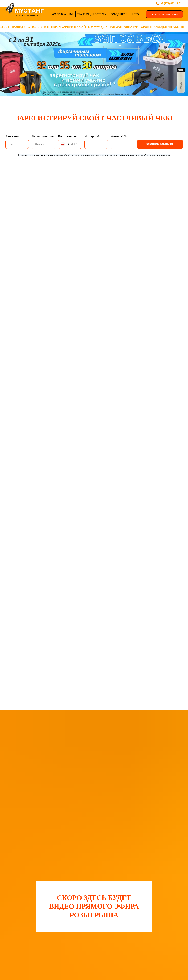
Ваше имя (13, 136)
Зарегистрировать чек (164, 14)
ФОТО (135, 14)
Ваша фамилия (43, 136)
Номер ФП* (119, 136)
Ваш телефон (68, 136)
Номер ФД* (92, 136)
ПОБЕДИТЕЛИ (119, 14)
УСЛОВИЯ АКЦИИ (62, 14)
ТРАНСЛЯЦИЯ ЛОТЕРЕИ (92, 14)
